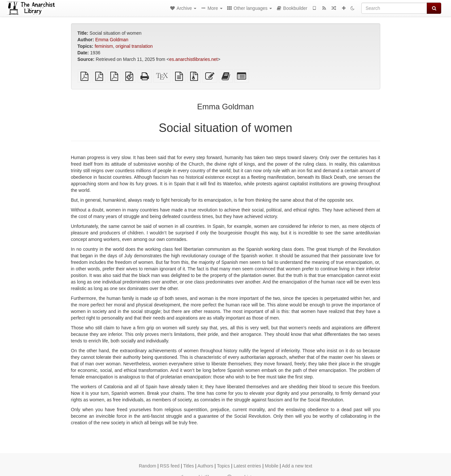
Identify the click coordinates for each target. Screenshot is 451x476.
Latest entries (247, 466)
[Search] (394, 8)
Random (147, 466)
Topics (224, 466)
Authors (205, 466)
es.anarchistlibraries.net (193, 59)
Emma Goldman (112, 40)
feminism (104, 46)
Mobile (271, 466)
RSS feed (170, 466)
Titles (189, 466)
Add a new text (297, 466)
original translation (134, 46)
